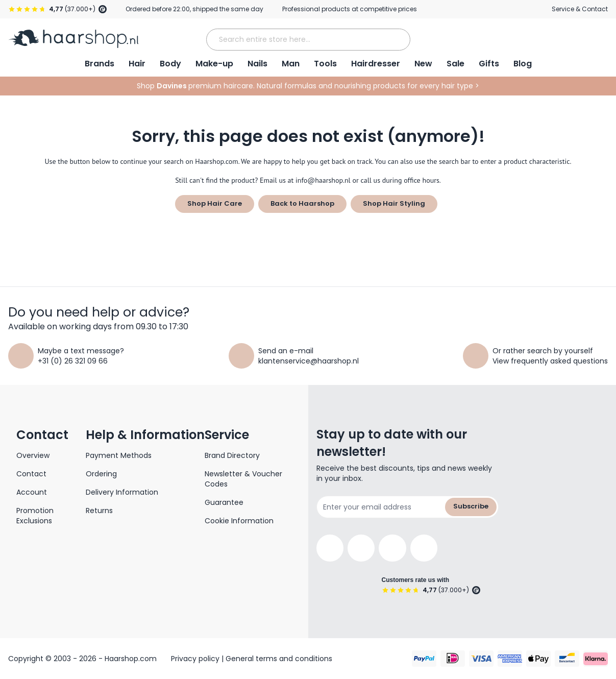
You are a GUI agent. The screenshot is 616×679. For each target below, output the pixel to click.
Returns (99, 511)
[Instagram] (361, 548)
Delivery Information (122, 492)
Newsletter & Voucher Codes (243, 479)
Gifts (489, 64)
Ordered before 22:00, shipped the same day (194, 9)
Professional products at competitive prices (350, 9)
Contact (31, 474)
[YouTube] (392, 548)
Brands (100, 64)
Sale (455, 64)
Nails (257, 64)
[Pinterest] (424, 548)
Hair (137, 64)
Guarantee (224, 502)
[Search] (399, 39)
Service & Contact (580, 9)
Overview (33, 455)
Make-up (214, 64)
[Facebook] (330, 548)
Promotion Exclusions (35, 516)
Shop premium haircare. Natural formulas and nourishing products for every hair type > (308, 86)
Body (170, 64)
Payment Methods (119, 455)
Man (291, 64)
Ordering (101, 474)
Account (32, 492)
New (423, 64)
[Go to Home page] (73, 39)
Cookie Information (239, 521)
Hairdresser (376, 64)
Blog (523, 64)
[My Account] (547, 39)
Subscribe (471, 506)
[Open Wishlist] (573, 39)
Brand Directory (232, 455)
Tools (325, 64)
